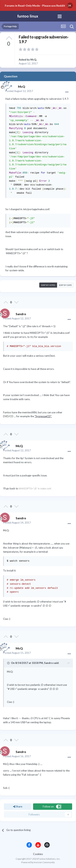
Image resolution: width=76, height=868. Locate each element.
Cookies (38, 854)
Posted (19, 91)
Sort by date (65, 285)
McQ (33, 60)
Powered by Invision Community (38, 862)
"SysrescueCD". (43, 416)
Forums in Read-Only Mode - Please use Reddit (35, 6)
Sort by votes (48, 285)
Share (18, 806)
